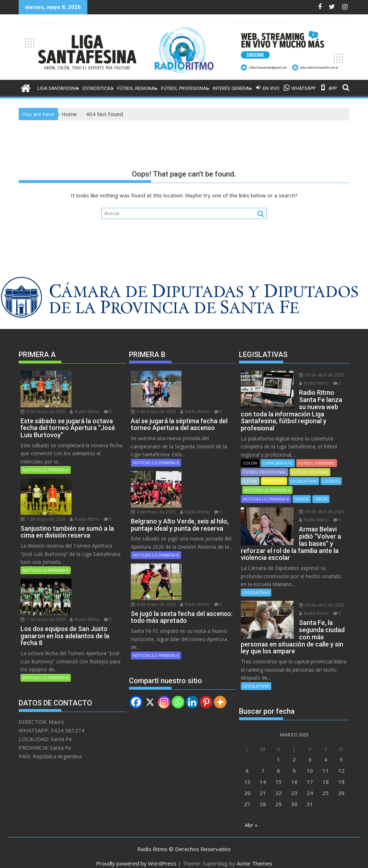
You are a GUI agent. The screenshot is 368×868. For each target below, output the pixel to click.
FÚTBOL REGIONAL (137, 88)
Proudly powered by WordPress (136, 856)
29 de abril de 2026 (315, 375)
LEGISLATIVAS (304, 474)
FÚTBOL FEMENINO (317, 456)
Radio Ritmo (85, 383)
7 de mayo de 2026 (93, 462)
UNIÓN (321, 492)
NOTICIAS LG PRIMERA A (46, 449)
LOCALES (331, 474)
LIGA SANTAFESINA (58, 88)
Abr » (251, 818)
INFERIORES (274, 474)
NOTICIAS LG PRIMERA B (156, 442)
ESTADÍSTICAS (98, 88)
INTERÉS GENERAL (232, 88)
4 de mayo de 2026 (203, 454)
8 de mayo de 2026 (93, 375)
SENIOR (302, 492)
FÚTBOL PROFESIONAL (185, 88)
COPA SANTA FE (278, 456)
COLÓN (250, 456)
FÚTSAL (250, 474)
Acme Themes (255, 856)
